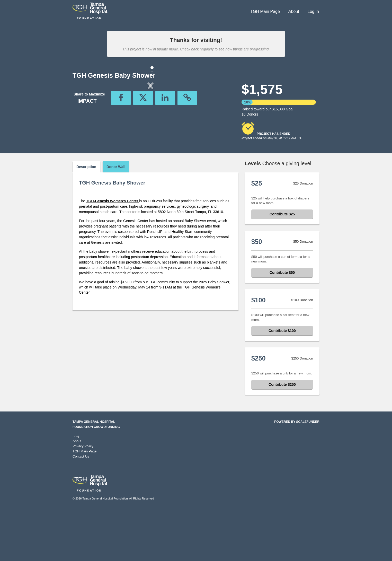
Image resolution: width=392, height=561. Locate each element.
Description (86, 217)
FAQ (76, 486)
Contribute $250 (282, 435)
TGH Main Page (265, 11)
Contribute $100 (282, 381)
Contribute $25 (282, 264)
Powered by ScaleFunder (297, 472)
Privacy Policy (83, 496)
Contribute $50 (282, 323)
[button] (84, 128)
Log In (313, 11)
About (294, 11)
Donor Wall (116, 217)
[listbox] (150, 128)
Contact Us (81, 507)
